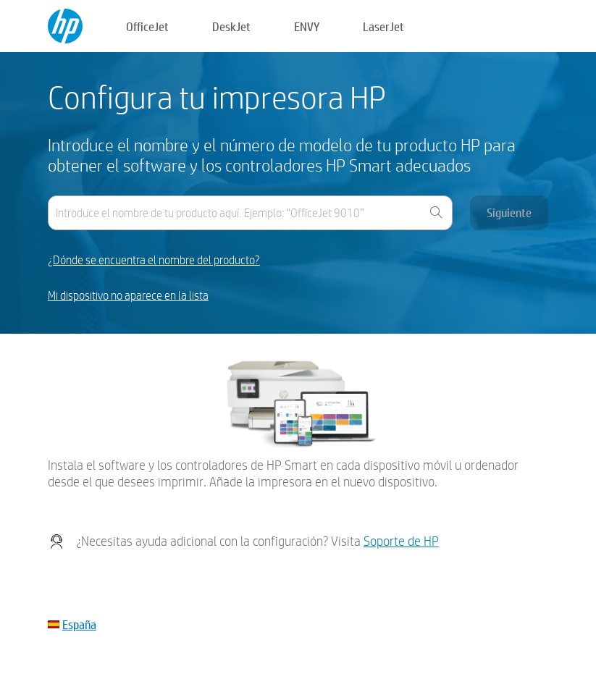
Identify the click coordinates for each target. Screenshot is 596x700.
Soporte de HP (401, 541)
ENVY (307, 26)
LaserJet (383, 26)
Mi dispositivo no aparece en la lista (128, 296)
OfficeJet (147, 26)
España (79, 624)
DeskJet (231, 26)
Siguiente (509, 212)
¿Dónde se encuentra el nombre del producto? (154, 260)
